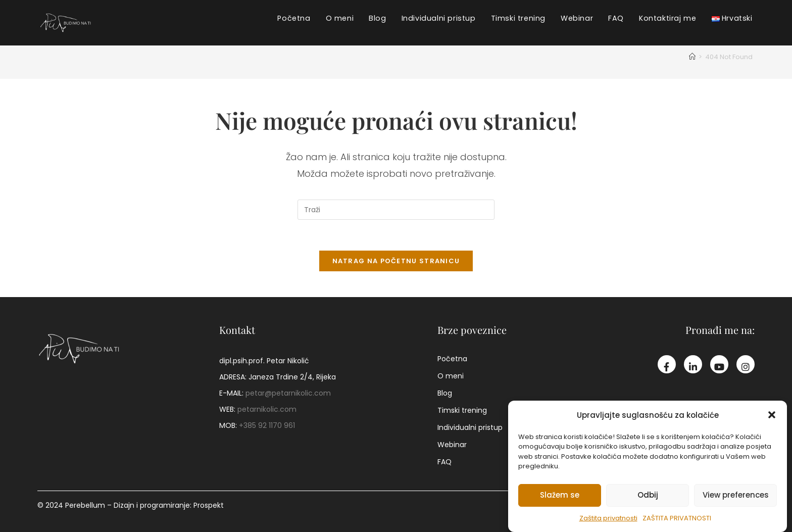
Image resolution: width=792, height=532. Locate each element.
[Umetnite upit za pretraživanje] (396, 210)
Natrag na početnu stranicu (396, 261)
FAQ (444, 462)
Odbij (648, 496)
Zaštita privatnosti (608, 520)
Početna (452, 359)
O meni (451, 376)
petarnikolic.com (267, 409)
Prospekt (209, 505)
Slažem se (560, 496)
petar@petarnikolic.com (288, 393)
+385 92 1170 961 (267, 425)
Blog (445, 393)
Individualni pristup (470, 427)
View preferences (736, 496)
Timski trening (462, 410)
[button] (772, 416)
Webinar (452, 445)
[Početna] (692, 57)
